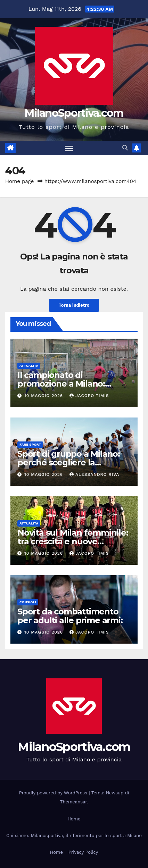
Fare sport (30, 444)
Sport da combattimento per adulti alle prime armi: (70, 616)
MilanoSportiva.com (74, 113)
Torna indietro (74, 305)
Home (74, 819)
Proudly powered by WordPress (54, 793)
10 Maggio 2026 (44, 396)
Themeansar (73, 802)
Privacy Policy (83, 852)
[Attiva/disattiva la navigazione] (69, 148)
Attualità (29, 366)
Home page (20, 181)
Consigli (28, 602)
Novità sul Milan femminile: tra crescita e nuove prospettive (73, 541)
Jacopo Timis (89, 396)
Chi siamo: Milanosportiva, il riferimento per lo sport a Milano (74, 836)
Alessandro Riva (94, 474)
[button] (125, 148)
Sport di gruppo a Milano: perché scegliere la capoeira (69, 462)
